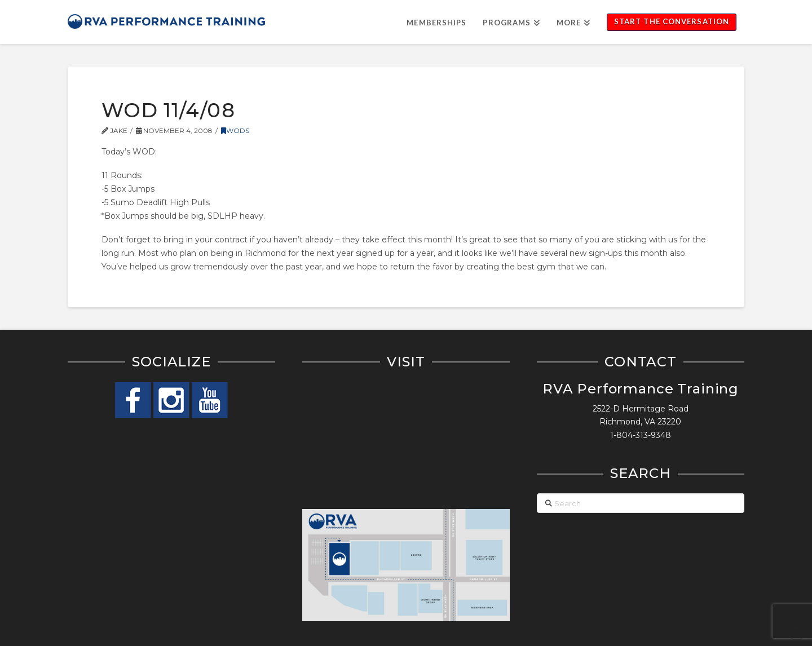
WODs (235, 130)
